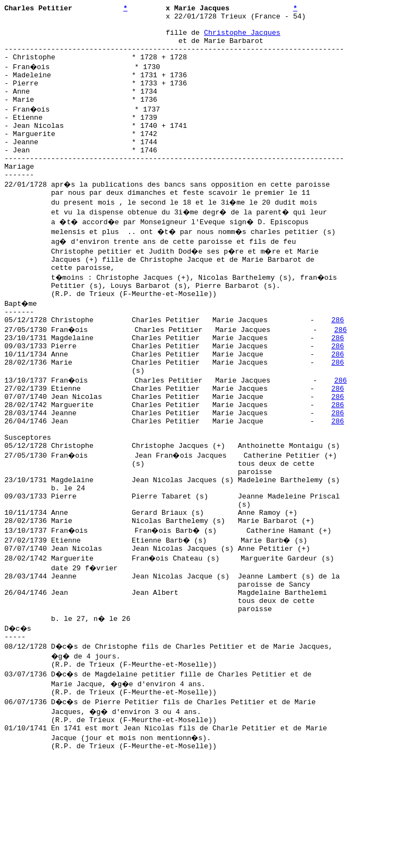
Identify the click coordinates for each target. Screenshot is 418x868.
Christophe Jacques (242, 39)
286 (338, 362)
